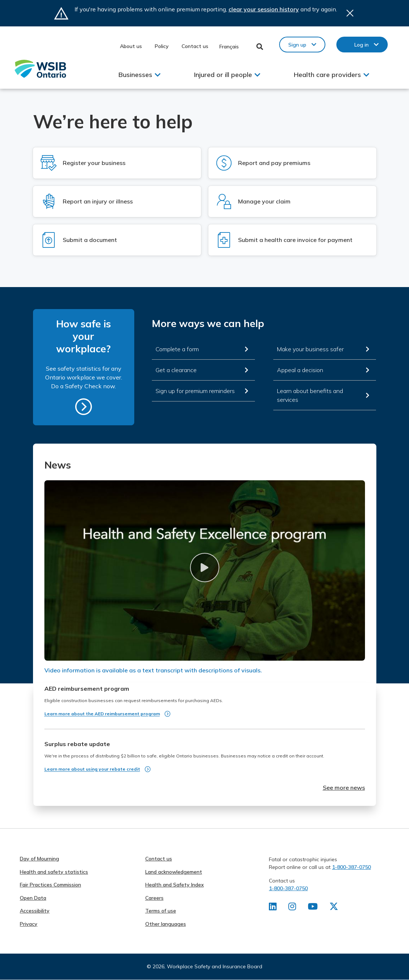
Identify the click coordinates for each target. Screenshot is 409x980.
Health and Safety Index (175, 885)
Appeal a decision (300, 370)
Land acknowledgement (174, 872)
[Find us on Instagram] (292, 908)
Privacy (29, 924)
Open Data (33, 898)
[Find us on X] (334, 908)
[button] (205, 568)
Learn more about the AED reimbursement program (102, 714)
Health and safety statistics (54, 872)
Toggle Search (260, 47)
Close (350, 13)
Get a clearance (176, 370)
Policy (162, 46)
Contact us (195, 46)
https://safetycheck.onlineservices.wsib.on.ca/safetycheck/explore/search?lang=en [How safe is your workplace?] (84, 407)
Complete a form (177, 349)
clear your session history (264, 9)
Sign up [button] (297, 45)
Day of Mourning (39, 859)
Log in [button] (361, 45)
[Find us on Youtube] (313, 908)
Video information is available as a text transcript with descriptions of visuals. (153, 670)
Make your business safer (310, 349)
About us (131, 46)
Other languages (166, 924)
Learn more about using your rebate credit (92, 769)
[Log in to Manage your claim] (292, 201)
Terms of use (161, 911)
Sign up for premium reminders (195, 391)
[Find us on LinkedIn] (273, 908)
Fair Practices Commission (50, 885)
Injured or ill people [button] (223, 75)
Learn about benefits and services (310, 395)
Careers (154, 898)
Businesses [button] (135, 75)
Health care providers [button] (327, 75)
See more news (344, 788)
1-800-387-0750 (351, 867)
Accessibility (35, 911)
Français (229, 47)
